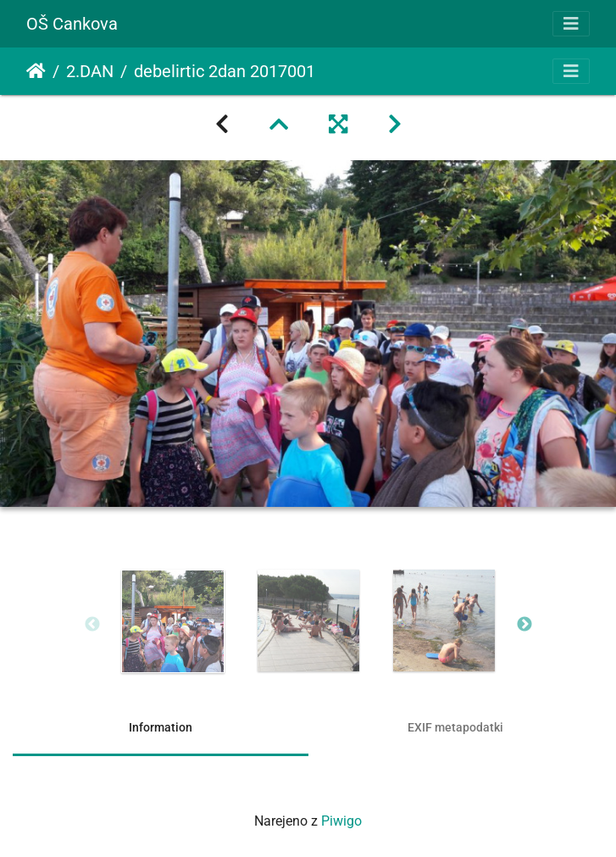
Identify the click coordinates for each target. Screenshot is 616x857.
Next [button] (524, 625)
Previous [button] (92, 625)
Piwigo (341, 821)
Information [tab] (161, 727)
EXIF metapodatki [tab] (455, 727)
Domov (36, 71)
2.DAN (90, 71)
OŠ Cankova (72, 24)
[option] (173, 621)
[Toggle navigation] (571, 24)
